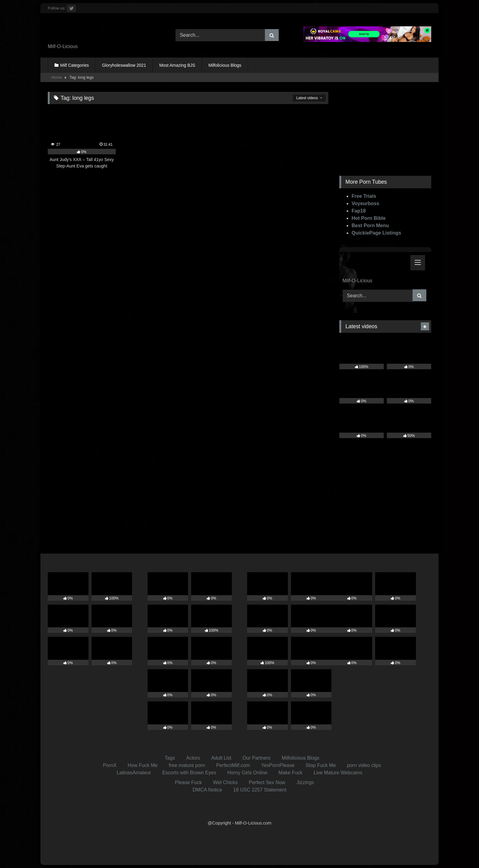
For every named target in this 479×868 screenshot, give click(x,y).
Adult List (221, 758)
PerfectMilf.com (233, 765)
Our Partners (257, 758)
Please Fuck (188, 782)
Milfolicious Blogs (225, 65)
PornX (110, 765)
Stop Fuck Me (321, 765)
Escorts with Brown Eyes (189, 773)
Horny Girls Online (247, 773)
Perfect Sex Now (267, 782)
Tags (170, 758)
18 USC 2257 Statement (260, 790)
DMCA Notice (207, 790)
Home (57, 77)
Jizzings (305, 782)
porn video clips (364, 765)
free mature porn (187, 765)
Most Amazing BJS (177, 65)
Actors (193, 758)
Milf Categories (75, 65)
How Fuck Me (143, 765)
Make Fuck (290, 773)
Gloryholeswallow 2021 (124, 65)
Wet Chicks (225, 782)
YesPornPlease (278, 765)
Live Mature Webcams (338, 773)
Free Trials (364, 196)
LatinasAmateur (134, 773)
